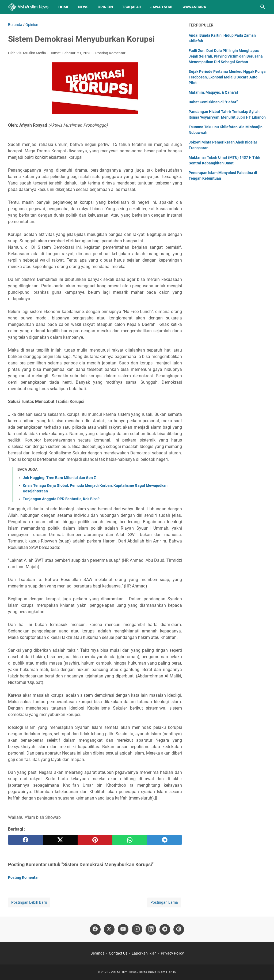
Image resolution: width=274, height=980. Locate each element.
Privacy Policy (172, 953)
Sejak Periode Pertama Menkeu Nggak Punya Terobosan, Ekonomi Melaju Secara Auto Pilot (227, 77)
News (83, 7)
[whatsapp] (130, 840)
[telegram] (165, 840)
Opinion (105, 7)
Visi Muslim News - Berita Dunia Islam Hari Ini (144, 972)
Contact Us (118, 953)
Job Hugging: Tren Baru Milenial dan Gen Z (59, 478)
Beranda (98, 953)
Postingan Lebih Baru (29, 902)
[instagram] (137, 929)
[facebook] (25, 840)
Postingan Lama (164, 902)
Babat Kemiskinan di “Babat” (213, 102)
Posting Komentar (110, 53)
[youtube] (123, 929)
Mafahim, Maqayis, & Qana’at (213, 92)
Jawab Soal (162, 7)
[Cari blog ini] (263, 7)
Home (64, 7)
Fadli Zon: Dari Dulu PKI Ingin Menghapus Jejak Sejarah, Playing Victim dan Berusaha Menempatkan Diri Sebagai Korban (226, 56)
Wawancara (194, 7)
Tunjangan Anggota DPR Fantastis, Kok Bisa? (61, 499)
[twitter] (60, 840)
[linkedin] (151, 929)
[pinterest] (95, 840)
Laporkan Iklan (144, 953)
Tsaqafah (132, 7)
